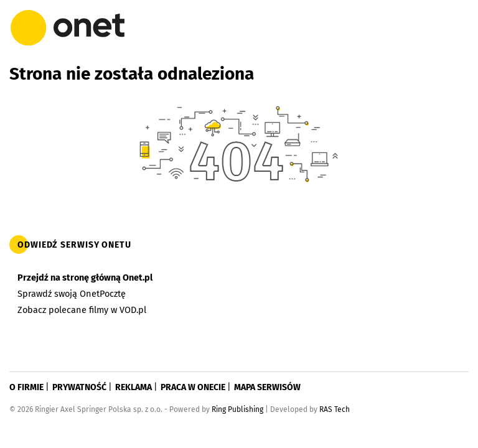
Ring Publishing (237, 409)
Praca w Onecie (193, 387)
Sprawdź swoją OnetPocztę (72, 294)
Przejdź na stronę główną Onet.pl (85, 278)
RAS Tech (335, 409)
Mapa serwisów (267, 387)
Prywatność (79, 387)
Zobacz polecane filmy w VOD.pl (82, 310)
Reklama (134, 387)
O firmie (26, 387)
